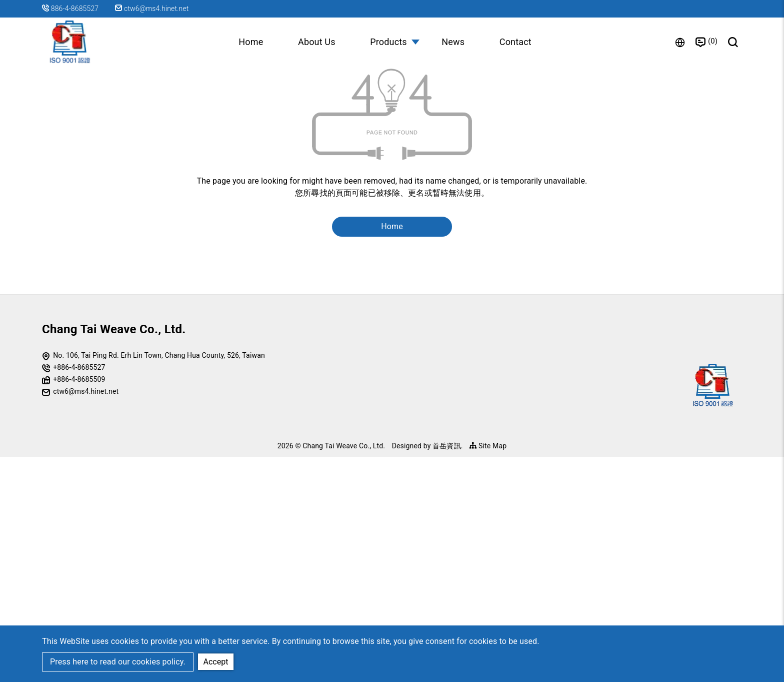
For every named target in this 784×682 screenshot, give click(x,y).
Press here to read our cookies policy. (118, 662)
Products (388, 42)
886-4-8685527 (75, 9)
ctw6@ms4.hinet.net (152, 9)
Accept (216, 661)
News (453, 42)
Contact (516, 42)
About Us (317, 42)
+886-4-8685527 (79, 592)
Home (250, 42)
